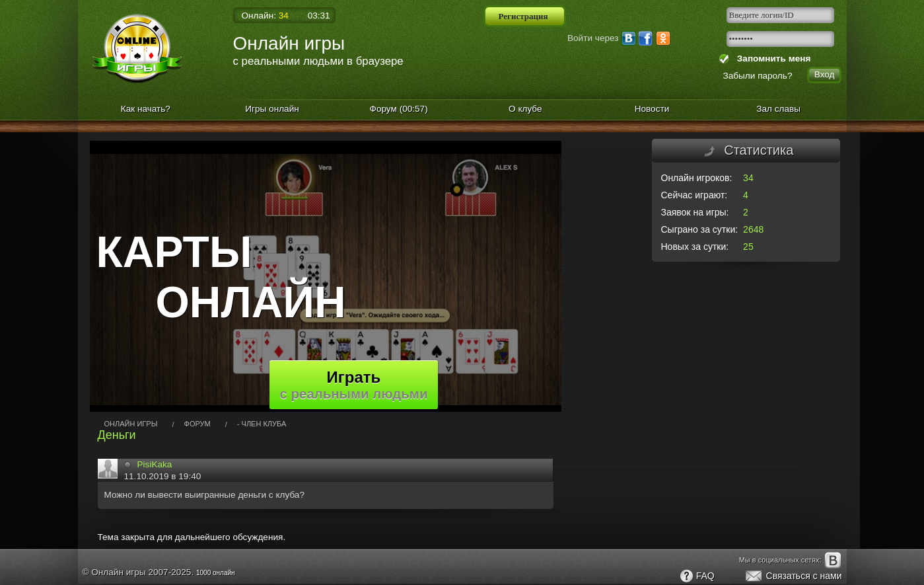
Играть (354, 385)
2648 (753, 229)
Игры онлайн (272, 109)
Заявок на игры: (695, 212)
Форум (399, 109)
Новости (652, 109)
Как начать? (146, 109)
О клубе (525, 109)
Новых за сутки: (695, 247)
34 (748, 178)
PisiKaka (155, 464)
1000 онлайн (216, 573)
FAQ (697, 576)
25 (748, 247)
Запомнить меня (771, 58)
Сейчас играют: (694, 195)
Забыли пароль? (758, 76)
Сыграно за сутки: (700, 229)
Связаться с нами (793, 576)
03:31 (319, 16)
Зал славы (778, 109)
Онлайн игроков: (697, 178)
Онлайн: (265, 16)
